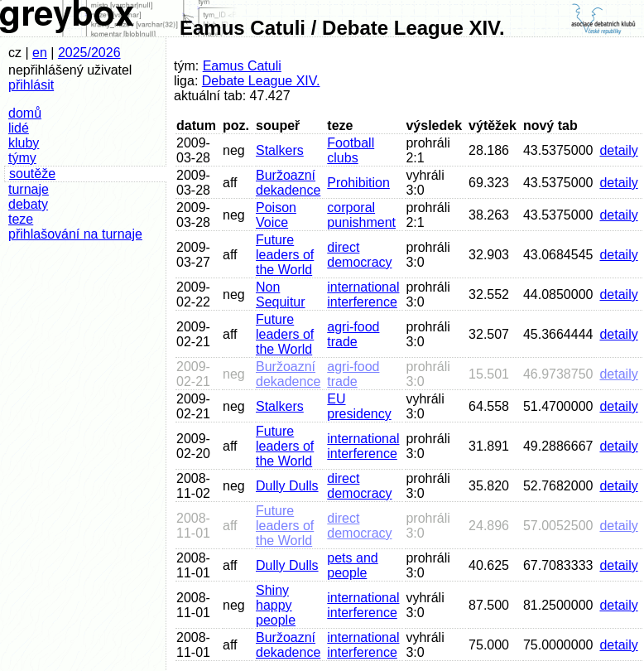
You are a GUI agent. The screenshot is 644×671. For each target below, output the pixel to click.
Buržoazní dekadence (288, 183)
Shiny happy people (276, 605)
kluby (24, 143)
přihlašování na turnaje (75, 234)
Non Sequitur (281, 294)
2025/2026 (89, 53)
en (40, 53)
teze (21, 219)
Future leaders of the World (285, 255)
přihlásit (31, 85)
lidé (19, 128)
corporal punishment (361, 215)
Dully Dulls (287, 486)
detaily (618, 150)
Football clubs (351, 150)
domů (25, 113)
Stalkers (280, 150)
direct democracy (359, 255)
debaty (28, 204)
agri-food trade (353, 334)
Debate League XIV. (261, 81)
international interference (363, 294)
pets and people (352, 565)
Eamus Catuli (242, 66)
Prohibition (358, 183)
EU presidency (359, 406)
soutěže (32, 174)
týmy (22, 158)
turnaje (29, 189)
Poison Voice (276, 215)
